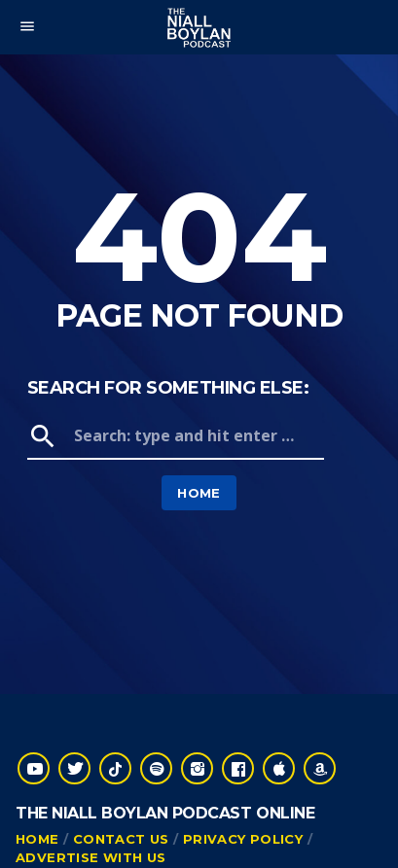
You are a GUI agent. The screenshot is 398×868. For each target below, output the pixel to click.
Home (199, 493)
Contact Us (121, 839)
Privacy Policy (243, 839)
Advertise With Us (91, 857)
